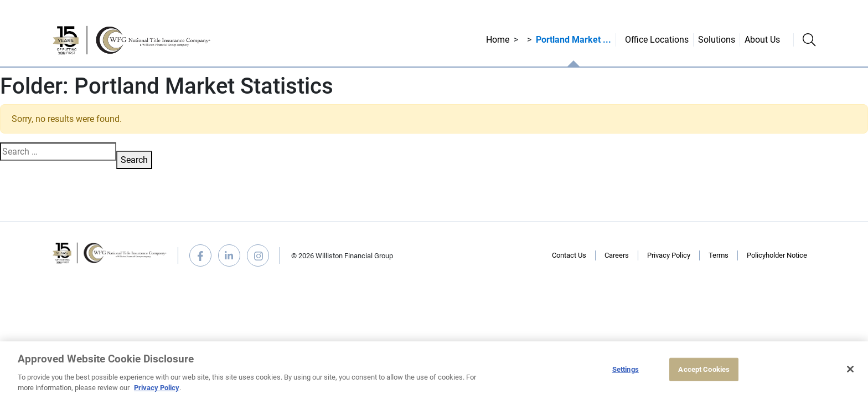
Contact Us (569, 255)
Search (134, 160)
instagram (258, 255)
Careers (617, 255)
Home (498, 40)
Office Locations (657, 40)
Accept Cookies (704, 369)
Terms (719, 255)
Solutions (717, 40)
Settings (626, 369)
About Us (762, 40)
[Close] (850, 369)
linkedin (229, 255)
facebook (200, 255)
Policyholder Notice (777, 255)
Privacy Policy (669, 255)
